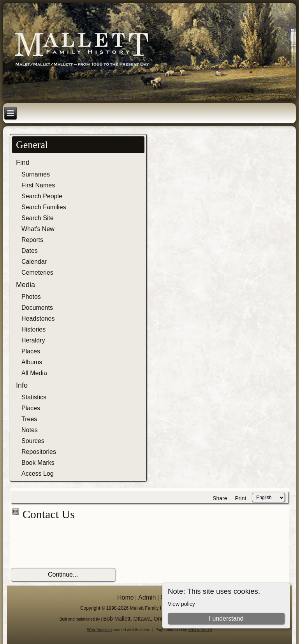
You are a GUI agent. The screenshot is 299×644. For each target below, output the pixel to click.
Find (23, 162)
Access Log (38, 474)
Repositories (39, 452)
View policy (181, 604)
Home (126, 597)
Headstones (38, 318)
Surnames (36, 174)
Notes (30, 430)
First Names (38, 185)
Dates (30, 251)
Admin (147, 597)
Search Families (44, 207)
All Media (34, 373)
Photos (31, 297)
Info (22, 385)
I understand (226, 618)
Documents (37, 308)
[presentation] (70, 545)
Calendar (34, 262)
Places (31, 351)
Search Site (38, 218)
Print (241, 498)
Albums (32, 362)
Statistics (34, 397)
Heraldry (33, 340)
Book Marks (38, 463)
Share (220, 498)
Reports (32, 240)
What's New (38, 229)
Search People (42, 196)
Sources (33, 441)
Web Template (100, 630)
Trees (29, 419)
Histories (33, 329)
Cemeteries (37, 273)
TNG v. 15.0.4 (200, 630)
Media (26, 285)
